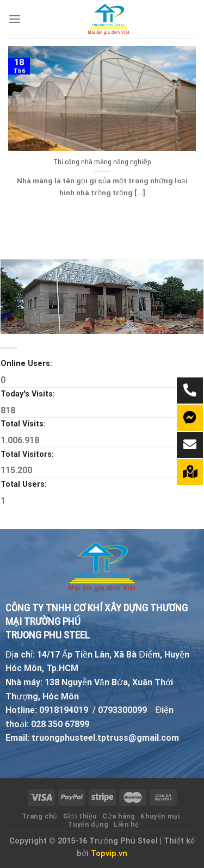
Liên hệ (126, 824)
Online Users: (27, 364)
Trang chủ (40, 816)
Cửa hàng (119, 816)
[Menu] (15, 19)
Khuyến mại (160, 816)
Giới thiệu (80, 816)
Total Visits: (24, 424)
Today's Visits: (29, 394)
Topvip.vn (109, 854)
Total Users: (25, 484)
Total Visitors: (28, 454)
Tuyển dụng (88, 824)
